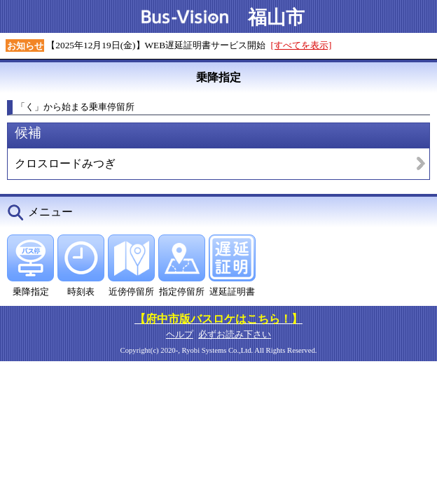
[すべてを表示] (301, 45)
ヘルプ (180, 334)
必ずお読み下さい (235, 334)
